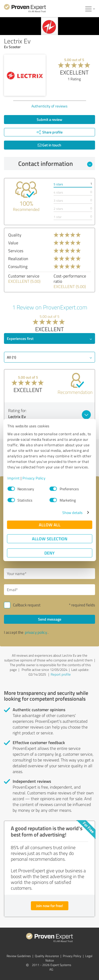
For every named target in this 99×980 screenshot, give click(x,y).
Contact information (55, 164)
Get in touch (49, 145)
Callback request (27, 605)
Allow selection (50, 539)
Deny (49, 553)
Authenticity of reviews (49, 106)
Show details (72, 513)
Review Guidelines (19, 956)
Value (13, 243)
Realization (18, 259)
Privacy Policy (34, 478)
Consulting (18, 266)
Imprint (14, 478)
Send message (50, 619)
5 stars (58, 184)
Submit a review (49, 119)
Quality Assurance (47, 956)
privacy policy (36, 632)
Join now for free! (50, 906)
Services (16, 251)
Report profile (61, 674)
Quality (15, 235)
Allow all (50, 525)
